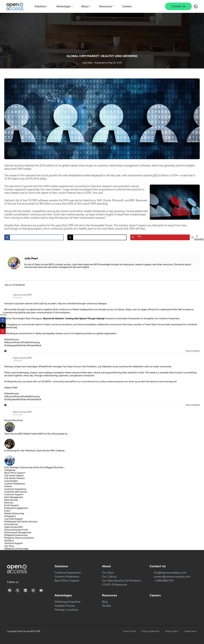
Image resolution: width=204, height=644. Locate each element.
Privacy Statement (151, 631)
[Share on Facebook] (34, 237)
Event (7, 511)
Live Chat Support (14, 519)
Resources (105, 6)
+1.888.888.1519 (164, 581)
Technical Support (14, 543)
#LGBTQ (46, 381)
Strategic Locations (66, 610)
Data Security (11, 500)
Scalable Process (65, 606)
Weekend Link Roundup (16, 549)
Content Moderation (15, 484)
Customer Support (14, 494)
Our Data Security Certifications (121, 581)
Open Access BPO (22, 295)
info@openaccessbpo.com (170, 573)
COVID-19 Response (114, 585)
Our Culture (109, 577)
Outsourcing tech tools (16, 530)
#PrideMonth (45, 367)
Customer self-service (16, 492)
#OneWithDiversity (30, 342)
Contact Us (178, 6)
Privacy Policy (172, 631)
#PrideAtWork (34, 345)
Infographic (10, 516)
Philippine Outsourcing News (19, 538)
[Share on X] (97, 237)
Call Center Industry (14, 478)
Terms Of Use (130, 631)
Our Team (108, 573)
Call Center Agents (14, 475)
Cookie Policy (190, 631)
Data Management (14, 497)
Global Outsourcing (14, 513)
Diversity (9, 503)
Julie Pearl (88, 63)
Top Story (9, 546)
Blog (105, 602)
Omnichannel (11, 524)
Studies (107, 606)
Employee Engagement (16, 508)
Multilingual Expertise (67, 602)
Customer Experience (15, 489)
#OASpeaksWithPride (15, 345)
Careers (127, 6)
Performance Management (18, 532)
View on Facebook (192, 351)
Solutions (40, 6)
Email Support (11, 505)
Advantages (64, 6)
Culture (8, 486)
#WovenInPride (12, 342)
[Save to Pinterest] (160, 237)
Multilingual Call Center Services (21, 522)
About (85, 6)
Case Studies (11, 481)
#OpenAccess (11, 339)
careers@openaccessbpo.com (172, 577)
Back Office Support (15, 473)
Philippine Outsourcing (16, 535)
